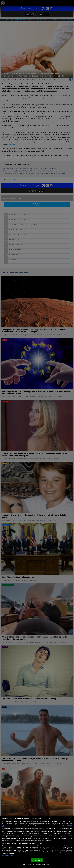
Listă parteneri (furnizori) (9, 855)
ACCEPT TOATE (37, 860)
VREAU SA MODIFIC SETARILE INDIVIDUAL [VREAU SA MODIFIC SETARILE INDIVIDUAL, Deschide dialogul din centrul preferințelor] (36, 864)
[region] (37, 842)
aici (44, 835)
